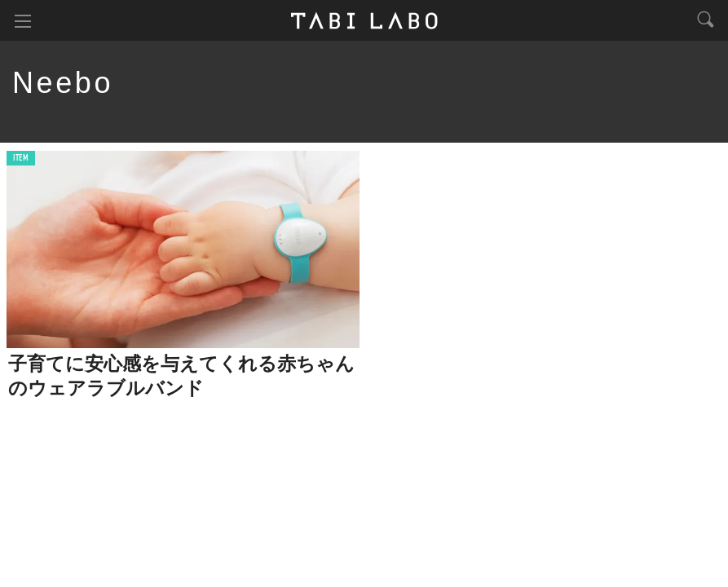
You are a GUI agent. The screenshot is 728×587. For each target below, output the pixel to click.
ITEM (21, 159)
